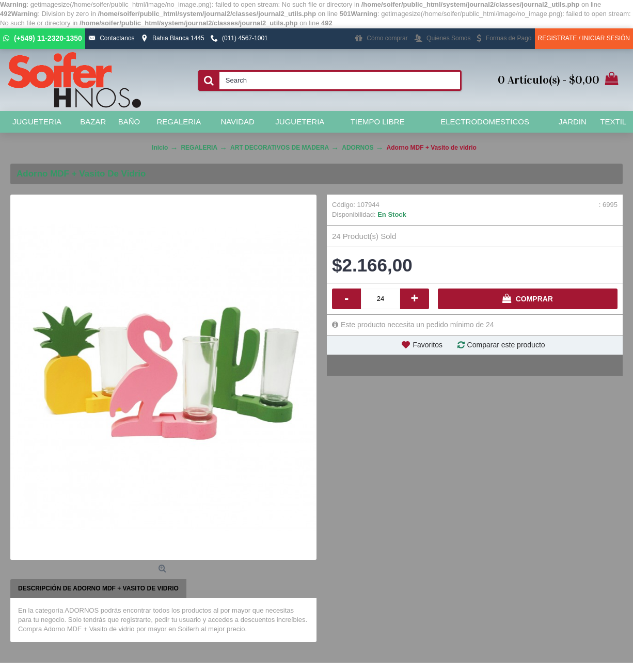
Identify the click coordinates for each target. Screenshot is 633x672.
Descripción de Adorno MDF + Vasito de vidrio (98, 588)
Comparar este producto (506, 345)
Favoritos (428, 345)
